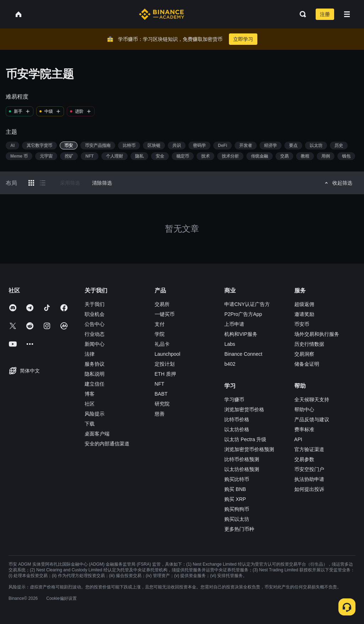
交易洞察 (304, 354)
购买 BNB (235, 489)
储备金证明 (307, 364)
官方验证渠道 (309, 449)
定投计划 (165, 364)
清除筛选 (102, 183)
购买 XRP (235, 499)
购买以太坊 (237, 519)
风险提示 (95, 414)
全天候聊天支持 (312, 400)
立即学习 (243, 39)
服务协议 (95, 364)
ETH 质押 (165, 374)
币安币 (302, 324)
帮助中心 (304, 409)
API (298, 439)
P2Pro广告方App (243, 314)
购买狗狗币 (237, 509)
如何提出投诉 (309, 489)
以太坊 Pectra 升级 (245, 439)
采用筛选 (70, 183)
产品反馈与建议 (312, 419)
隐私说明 (95, 374)
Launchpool (167, 354)
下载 (90, 424)
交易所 (162, 304)
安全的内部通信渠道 (107, 444)
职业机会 (95, 314)
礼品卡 (162, 344)
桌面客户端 (97, 434)
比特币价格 (237, 419)
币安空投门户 (309, 469)
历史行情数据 (309, 344)
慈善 (160, 414)
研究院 (162, 404)
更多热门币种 (239, 529)
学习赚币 (234, 400)
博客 (90, 394)
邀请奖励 (304, 314)
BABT (161, 394)
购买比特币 (237, 479)
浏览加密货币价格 (244, 409)
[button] (347, 14)
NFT (159, 384)
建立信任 (95, 384)
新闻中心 (95, 344)
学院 (160, 334)
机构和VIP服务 (241, 334)
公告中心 (95, 324)
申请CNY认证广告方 (247, 304)
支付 (160, 324)
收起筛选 (338, 183)
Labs (230, 344)
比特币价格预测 (242, 459)
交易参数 (304, 459)
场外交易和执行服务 (317, 334)
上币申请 (234, 324)
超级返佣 (304, 304)
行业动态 (95, 334)
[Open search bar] (301, 14)
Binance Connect (243, 354)
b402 (230, 364)
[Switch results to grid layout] (31, 183)
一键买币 (165, 314)
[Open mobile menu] (347, 14)
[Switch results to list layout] (43, 183)
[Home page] (162, 14)
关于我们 (95, 304)
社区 (90, 404)
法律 (90, 354)
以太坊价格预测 (242, 469)
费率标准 (304, 429)
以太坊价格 (237, 429)
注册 (325, 14)
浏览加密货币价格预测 (249, 449)
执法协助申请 (309, 479)
